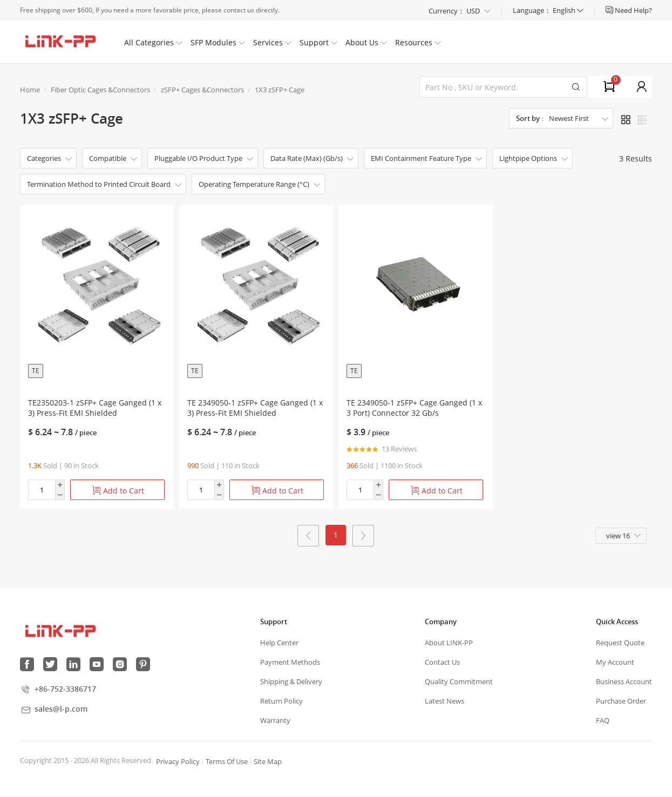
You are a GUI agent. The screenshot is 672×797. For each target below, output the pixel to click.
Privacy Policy (178, 762)
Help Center (279, 643)
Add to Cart (118, 491)
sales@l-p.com (61, 709)
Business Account (624, 682)
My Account (615, 663)
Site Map (268, 762)
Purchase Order (621, 701)
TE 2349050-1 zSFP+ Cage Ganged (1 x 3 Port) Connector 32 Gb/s (414, 408)
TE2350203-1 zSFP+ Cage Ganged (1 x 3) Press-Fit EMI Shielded (95, 408)
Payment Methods (290, 663)
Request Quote (620, 643)
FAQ (603, 721)
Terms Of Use (227, 762)
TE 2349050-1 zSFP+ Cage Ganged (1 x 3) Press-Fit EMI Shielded (255, 408)
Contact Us (442, 663)
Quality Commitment (459, 682)
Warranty (275, 721)
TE (36, 371)
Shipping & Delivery (291, 682)
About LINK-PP (449, 643)
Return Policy (281, 701)
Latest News (444, 701)
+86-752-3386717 (65, 689)
